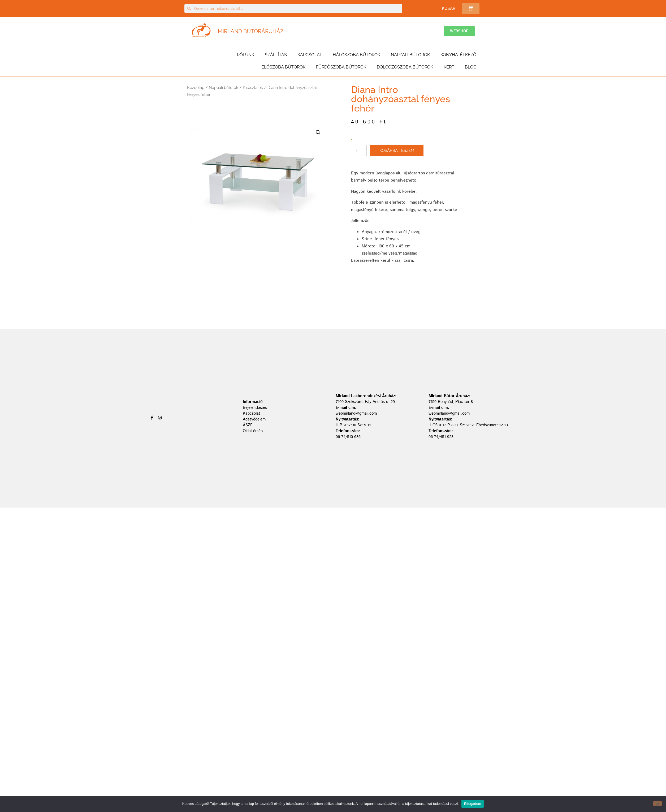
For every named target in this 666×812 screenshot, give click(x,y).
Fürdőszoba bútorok (341, 67)
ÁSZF (248, 425)
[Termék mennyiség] (359, 151)
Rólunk (246, 55)
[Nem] (658, 804)
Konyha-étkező (458, 55)
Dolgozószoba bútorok (405, 67)
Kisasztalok (253, 88)
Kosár (449, 8)
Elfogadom (473, 804)
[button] (318, 132)
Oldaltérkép (253, 431)
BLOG (471, 67)
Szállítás (276, 55)
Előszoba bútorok (283, 67)
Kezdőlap (196, 88)
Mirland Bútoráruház (251, 31)
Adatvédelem (254, 419)
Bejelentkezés (255, 408)
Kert (449, 67)
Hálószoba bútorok (356, 55)
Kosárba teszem (397, 151)
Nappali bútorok (410, 55)
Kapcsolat (310, 55)
